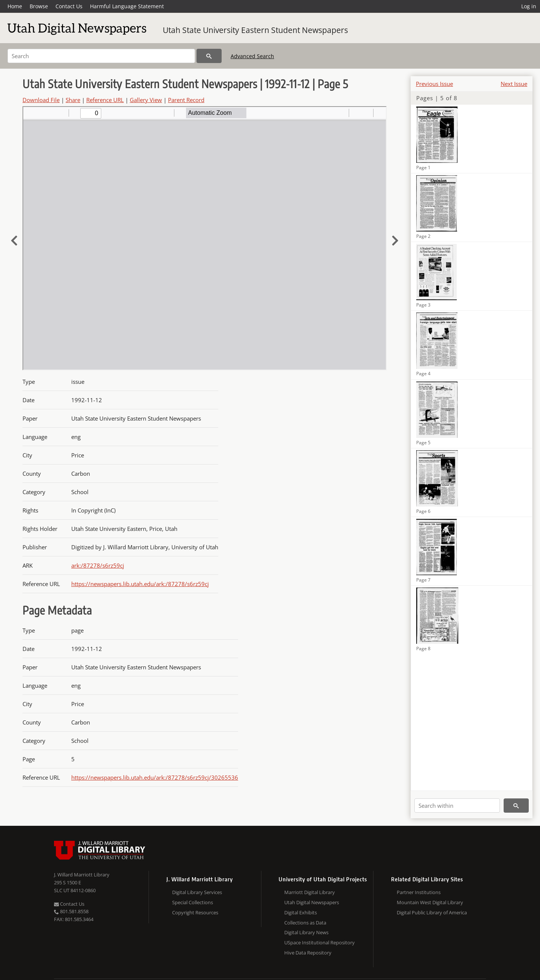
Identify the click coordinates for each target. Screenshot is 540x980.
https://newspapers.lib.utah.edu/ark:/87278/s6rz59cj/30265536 (155, 777)
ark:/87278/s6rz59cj (98, 565)
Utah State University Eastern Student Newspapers (255, 30)
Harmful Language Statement (127, 6)
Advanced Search (252, 56)
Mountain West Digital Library (430, 902)
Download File (41, 100)
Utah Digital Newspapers (312, 902)
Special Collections (193, 902)
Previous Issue (434, 84)
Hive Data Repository (308, 953)
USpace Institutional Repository (319, 942)
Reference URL (105, 100)
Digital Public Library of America (432, 912)
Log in (529, 6)
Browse (39, 6)
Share (73, 100)
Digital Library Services (197, 892)
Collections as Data (305, 923)
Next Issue (514, 84)
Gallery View (146, 100)
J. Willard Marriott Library (82, 875)
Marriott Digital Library (310, 892)
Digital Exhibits (301, 912)
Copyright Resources (195, 912)
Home (15, 6)
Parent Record (186, 100)
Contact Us (69, 6)
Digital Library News (306, 932)
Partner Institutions (419, 892)
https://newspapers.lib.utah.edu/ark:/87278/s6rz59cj (140, 584)
